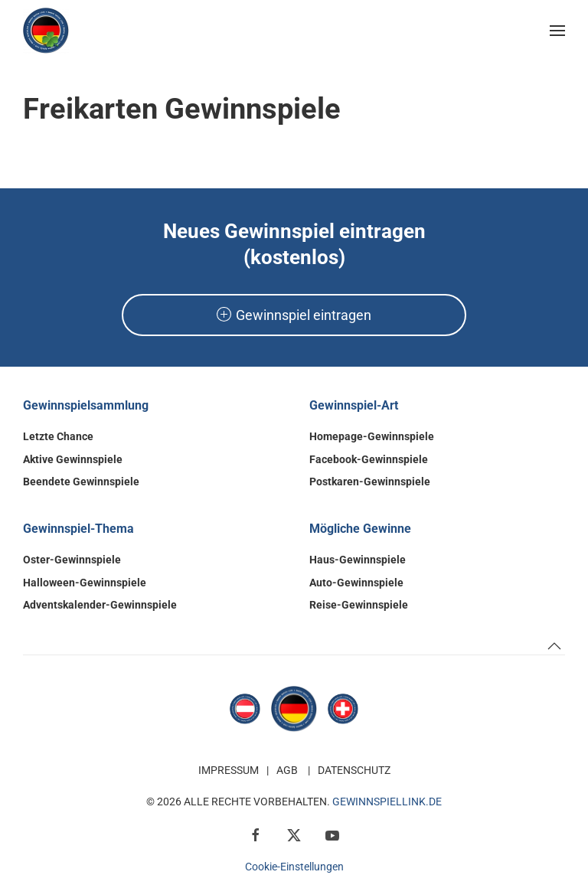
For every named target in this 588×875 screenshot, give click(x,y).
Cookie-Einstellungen (294, 867)
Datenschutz (354, 770)
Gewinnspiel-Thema (78, 529)
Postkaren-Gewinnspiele (370, 482)
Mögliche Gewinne (360, 529)
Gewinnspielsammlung (86, 405)
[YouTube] (332, 834)
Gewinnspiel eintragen (294, 315)
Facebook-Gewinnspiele (369, 459)
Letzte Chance (58, 436)
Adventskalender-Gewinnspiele (100, 605)
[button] (557, 31)
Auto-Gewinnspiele (356, 583)
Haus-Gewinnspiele (358, 560)
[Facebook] (256, 834)
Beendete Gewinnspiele (81, 482)
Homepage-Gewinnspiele (372, 436)
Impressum (229, 770)
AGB (287, 770)
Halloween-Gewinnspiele (85, 583)
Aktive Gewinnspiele (73, 459)
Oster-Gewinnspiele (72, 560)
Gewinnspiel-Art (354, 405)
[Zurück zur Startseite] (46, 31)
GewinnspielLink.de (387, 802)
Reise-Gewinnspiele (359, 605)
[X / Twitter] (294, 834)
